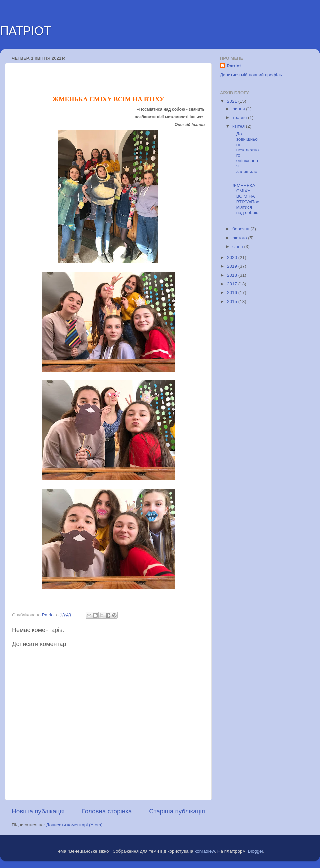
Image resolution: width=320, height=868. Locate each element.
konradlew (204, 851)
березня (241, 229)
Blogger (256, 851)
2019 (233, 266)
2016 (233, 292)
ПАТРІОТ (25, 31)
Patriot (234, 66)
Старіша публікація (177, 811)
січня (238, 247)
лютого (240, 238)
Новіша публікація (38, 811)
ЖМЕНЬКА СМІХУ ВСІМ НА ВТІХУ (108, 99)
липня (239, 109)
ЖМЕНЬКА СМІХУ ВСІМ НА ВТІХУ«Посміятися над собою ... (245, 202)
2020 (233, 258)
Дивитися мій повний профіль (251, 75)
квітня (239, 126)
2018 (233, 275)
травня (240, 117)
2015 (233, 301)
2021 (233, 101)
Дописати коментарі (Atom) (74, 825)
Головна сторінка (107, 811)
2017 (233, 284)
